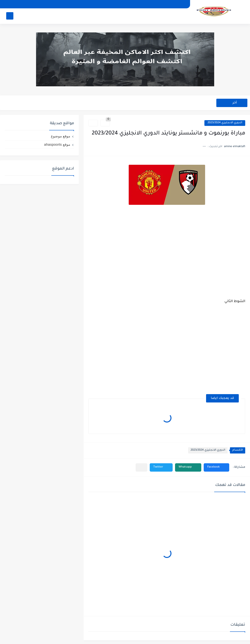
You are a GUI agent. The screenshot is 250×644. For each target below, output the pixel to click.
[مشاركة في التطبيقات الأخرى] (141, 467)
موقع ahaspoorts (57, 144)
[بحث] (10, 16)
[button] (216, 467)
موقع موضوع (61, 136)
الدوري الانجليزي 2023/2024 (225, 123)
